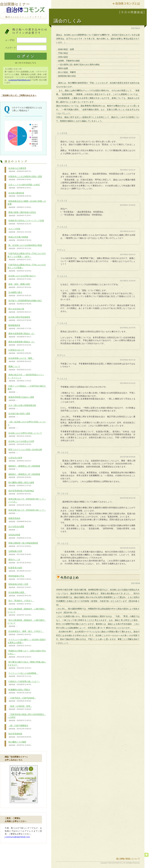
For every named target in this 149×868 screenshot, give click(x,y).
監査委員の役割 (20, 569)
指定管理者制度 (20, 735)
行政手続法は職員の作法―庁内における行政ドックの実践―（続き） (27, 257)
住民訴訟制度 (20, 536)
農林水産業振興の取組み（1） (21, 343)
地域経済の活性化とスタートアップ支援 (26, 222)
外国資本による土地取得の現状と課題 (25, 178)
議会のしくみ (20, 561)
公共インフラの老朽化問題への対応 (24, 186)
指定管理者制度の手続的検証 (21, 492)
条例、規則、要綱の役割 (20, 286)
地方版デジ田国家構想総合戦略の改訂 (25, 302)
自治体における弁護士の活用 (21, 443)
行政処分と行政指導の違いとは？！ (24, 683)
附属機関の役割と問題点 (20, 691)
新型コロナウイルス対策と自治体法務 (25, 451)
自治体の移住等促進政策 (20, 319)
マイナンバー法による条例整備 (23, 675)
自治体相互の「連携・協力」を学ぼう (26, 633)
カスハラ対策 (20, 230)
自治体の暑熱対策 (20, 195)
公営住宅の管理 (20, 459)
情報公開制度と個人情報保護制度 (23, 545)
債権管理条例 (20, 520)
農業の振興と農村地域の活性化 (22, 214)
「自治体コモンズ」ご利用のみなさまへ (19, 95)
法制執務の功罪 (20, 553)
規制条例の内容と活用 (20, 586)
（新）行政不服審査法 (20, 727)
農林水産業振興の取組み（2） (21, 335)
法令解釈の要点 (20, 294)
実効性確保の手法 (20, 578)
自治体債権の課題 (20, 594)
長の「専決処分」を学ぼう (21, 602)
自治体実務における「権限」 (21, 360)
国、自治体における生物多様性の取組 (25, 247)
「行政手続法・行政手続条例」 (22, 700)
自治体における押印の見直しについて (25, 435)
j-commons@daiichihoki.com (19, 80)
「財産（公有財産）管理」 (20, 708)
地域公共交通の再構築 (20, 239)
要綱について (20, 368)
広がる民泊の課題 (16, 528)
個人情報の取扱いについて (128, 859)
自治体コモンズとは (128, 4)
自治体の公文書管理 (20, 170)
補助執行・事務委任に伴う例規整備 (24, 468)
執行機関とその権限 (20, 744)
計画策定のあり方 (20, 352)
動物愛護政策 (20, 327)
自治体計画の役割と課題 (19, 415)
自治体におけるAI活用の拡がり (22, 277)
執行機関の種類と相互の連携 (21, 484)
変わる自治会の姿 (20, 310)
